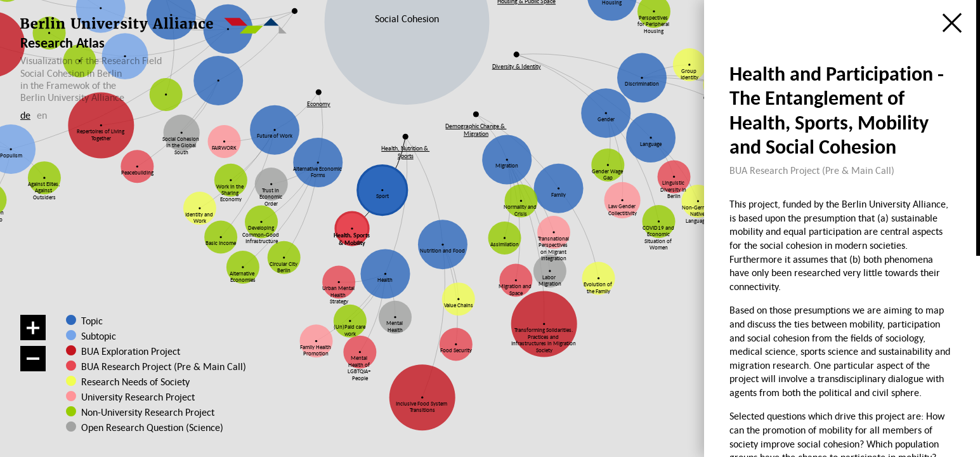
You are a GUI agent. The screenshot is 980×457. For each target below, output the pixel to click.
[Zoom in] (33, 328)
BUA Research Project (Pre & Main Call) (164, 366)
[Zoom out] (33, 359)
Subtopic (99, 336)
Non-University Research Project (137, 412)
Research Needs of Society (134, 381)
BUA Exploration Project (131, 351)
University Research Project (132, 397)
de (25, 115)
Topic (92, 321)
